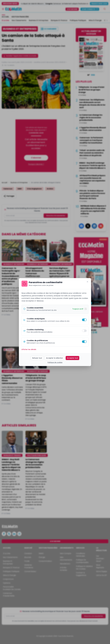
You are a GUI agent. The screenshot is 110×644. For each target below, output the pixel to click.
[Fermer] (87, 282)
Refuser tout (37, 358)
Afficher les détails (29, 349)
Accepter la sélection (55, 358)
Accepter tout (72, 358)
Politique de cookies (55, 362)
